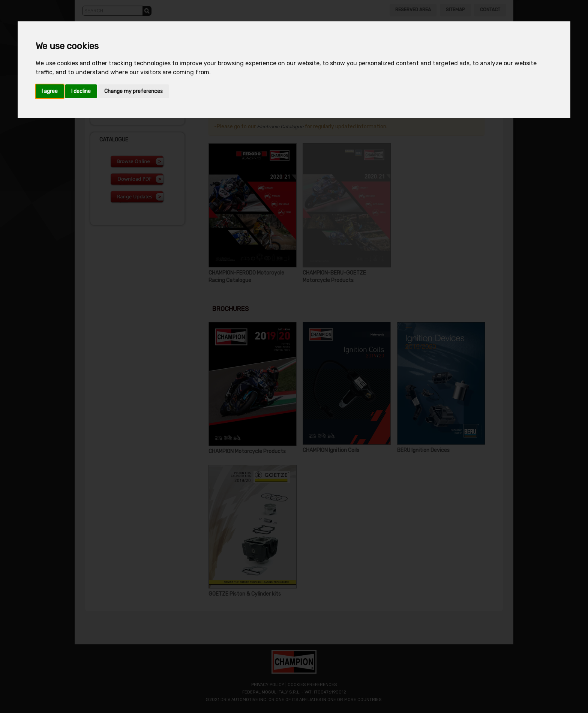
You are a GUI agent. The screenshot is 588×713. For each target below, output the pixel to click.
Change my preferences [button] (133, 91)
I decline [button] (81, 91)
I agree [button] (50, 91)
